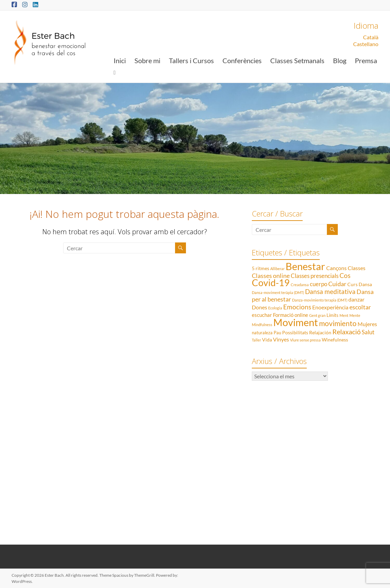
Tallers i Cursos (191, 60)
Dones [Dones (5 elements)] (259, 307)
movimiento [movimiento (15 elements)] (338, 323)
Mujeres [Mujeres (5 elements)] (367, 324)
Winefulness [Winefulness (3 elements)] (335, 340)
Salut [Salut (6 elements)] (368, 332)
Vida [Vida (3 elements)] (267, 340)
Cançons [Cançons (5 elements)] (336, 268)
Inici (120, 60)
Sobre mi (147, 60)
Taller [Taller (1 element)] (256, 340)
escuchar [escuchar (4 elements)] (262, 315)
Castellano (366, 44)
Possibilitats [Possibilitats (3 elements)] (295, 332)
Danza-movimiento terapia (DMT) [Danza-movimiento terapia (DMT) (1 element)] (320, 300)
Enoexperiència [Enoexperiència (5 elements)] (330, 307)
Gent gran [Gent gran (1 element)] (317, 315)
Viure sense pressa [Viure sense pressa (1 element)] (305, 340)
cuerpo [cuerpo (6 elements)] (319, 284)
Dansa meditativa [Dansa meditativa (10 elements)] (330, 291)
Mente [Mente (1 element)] (355, 315)
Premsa (366, 60)
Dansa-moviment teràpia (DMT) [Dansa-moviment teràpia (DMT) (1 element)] (278, 292)
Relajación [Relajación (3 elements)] (320, 332)
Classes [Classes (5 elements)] (357, 268)
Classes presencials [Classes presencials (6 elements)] (315, 276)
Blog (340, 60)
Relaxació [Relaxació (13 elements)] (346, 332)
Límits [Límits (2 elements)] (333, 315)
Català (371, 37)
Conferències (242, 60)
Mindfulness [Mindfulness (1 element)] (262, 325)
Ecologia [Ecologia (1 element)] (275, 308)
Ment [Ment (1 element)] (344, 315)
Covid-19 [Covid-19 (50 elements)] (271, 283)
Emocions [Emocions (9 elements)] (297, 307)
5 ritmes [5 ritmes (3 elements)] (261, 268)
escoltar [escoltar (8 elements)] (360, 307)
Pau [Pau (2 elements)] (277, 333)
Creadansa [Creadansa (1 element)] (300, 285)
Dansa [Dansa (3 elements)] (365, 284)
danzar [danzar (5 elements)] (356, 299)
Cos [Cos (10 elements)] (345, 275)
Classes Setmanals (297, 60)
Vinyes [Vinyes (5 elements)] (281, 339)
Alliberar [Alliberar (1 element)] (277, 269)
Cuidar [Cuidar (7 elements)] (337, 284)
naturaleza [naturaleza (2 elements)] (262, 333)
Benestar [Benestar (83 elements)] (305, 266)
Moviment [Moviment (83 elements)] (296, 322)
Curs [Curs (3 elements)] (352, 284)
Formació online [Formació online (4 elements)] (291, 315)
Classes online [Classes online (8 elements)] (271, 276)
